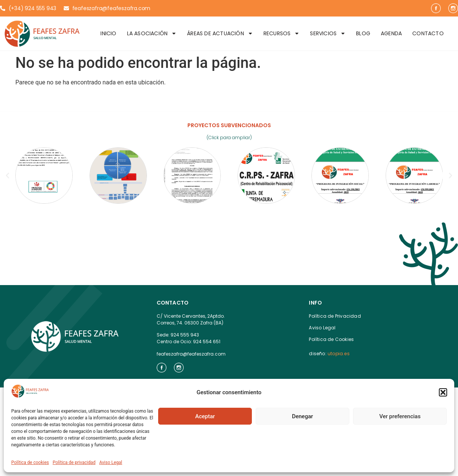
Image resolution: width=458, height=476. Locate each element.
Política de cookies (30, 462)
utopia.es (339, 354)
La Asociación (152, 33)
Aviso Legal (111, 462)
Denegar (302, 416)
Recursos (282, 33)
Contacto (428, 33)
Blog (363, 33)
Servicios (328, 33)
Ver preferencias (400, 416)
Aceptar (205, 416)
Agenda (391, 33)
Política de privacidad (74, 462)
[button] (443, 392)
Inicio (108, 33)
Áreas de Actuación (220, 33)
